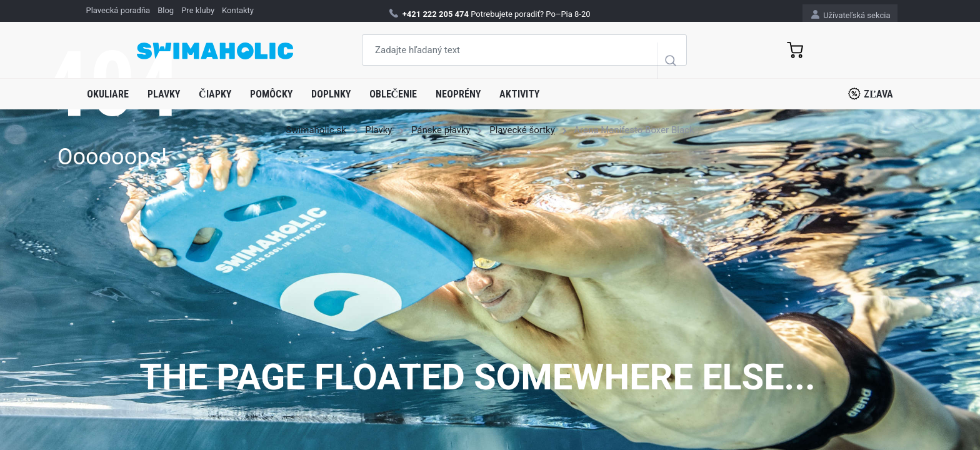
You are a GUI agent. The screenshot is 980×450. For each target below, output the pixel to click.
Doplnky (331, 94)
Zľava (871, 94)
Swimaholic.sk (316, 130)
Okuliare (108, 94)
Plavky (164, 94)
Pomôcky (271, 94)
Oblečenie (393, 94)
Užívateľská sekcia (851, 15)
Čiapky (215, 94)
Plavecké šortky (522, 130)
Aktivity (519, 94)
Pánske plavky (441, 130)
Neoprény (458, 94)
